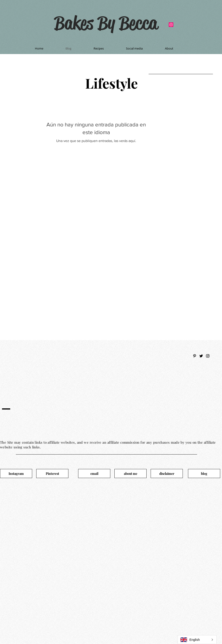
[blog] (204, 474)
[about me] (130, 474)
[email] (94, 474)
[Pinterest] (52, 474)
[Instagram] (16, 474)
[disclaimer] (167, 474)
